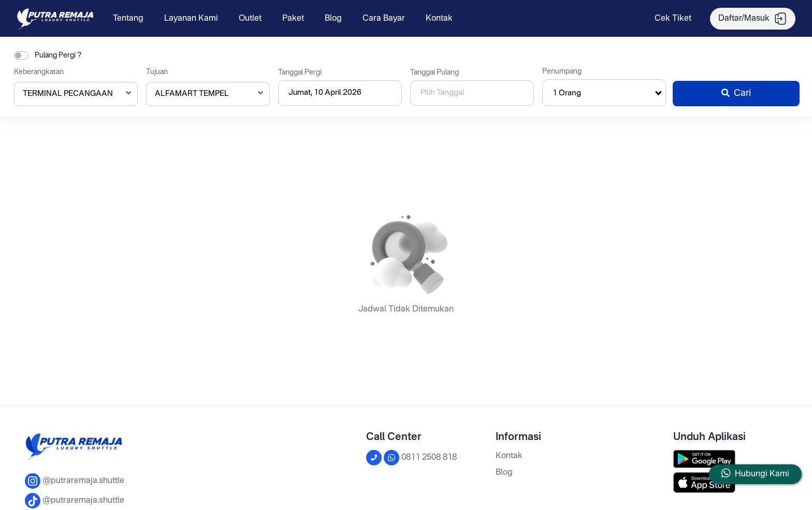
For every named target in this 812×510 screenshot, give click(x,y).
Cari (736, 93)
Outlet (250, 19)
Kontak (439, 19)
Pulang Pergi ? (58, 55)
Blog (333, 19)
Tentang (128, 19)
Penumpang (562, 72)
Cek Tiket (673, 19)
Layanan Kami (191, 19)
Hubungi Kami (762, 474)
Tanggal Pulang (434, 73)
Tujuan (157, 72)
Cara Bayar (384, 19)
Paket (293, 19)
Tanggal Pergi (300, 73)
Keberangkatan (39, 72)
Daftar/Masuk (753, 19)
